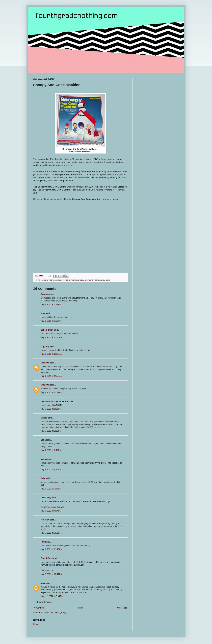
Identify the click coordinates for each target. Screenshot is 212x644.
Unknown (45, 363)
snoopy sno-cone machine (67, 280)
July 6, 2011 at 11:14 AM (51, 337)
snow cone (106, 280)
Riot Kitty (45, 520)
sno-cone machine (48, 280)
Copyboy (45, 346)
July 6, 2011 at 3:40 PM (51, 470)
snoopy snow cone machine (89, 280)
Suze (43, 313)
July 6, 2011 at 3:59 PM (51, 489)
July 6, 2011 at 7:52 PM (51, 533)
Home (81, 608)
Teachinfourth (47, 558)
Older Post (122, 608)
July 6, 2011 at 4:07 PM (51, 511)
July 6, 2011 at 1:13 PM (51, 409)
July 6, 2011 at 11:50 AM (51, 376)
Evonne (44, 294)
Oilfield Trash (47, 330)
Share (36, 624)
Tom (43, 542)
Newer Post (39, 608)
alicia (43, 440)
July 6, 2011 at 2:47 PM (51, 450)
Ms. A (43, 459)
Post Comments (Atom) (56, 612)
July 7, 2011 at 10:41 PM (51, 574)
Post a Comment (45, 602)
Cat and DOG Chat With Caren (55, 401)
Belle (43, 478)
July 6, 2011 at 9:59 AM (51, 321)
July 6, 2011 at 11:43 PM (51, 549)
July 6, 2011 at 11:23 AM (51, 354)
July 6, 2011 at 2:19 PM (51, 431)
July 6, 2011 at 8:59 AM (51, 304)
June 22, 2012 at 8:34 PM (52, 596)
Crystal (44, 418)
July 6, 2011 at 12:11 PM (51, 392)
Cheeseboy (46, 498)
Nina (43, 583)
